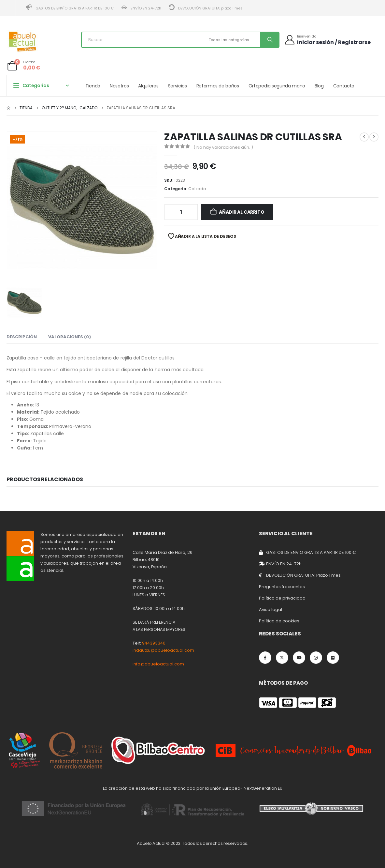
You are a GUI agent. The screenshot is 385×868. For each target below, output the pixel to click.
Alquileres (148, 86)
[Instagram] (316, 658)
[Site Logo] (23, 42)
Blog (319, 86)
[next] (374, 137)
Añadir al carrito (242, 212)
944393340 (154, 643)
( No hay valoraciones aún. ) (223, 147)
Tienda (93, 86)
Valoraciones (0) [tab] (70, 337)
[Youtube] (299, 658)
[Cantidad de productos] (181, 212)
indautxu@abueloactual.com (163, 650)
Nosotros (119, 86)
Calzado (197, 189)
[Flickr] (333, 658)
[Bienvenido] (327, 40)
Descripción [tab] (22, 337)
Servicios (178, 86)
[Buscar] (269, 40)
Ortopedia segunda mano (277, 86)
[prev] (364, 137)
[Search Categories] (234, 40)
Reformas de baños (218, 86)
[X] (282, 658)
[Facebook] (265, 658)
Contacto (344, 86)
